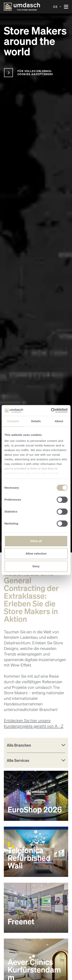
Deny (36, 566)
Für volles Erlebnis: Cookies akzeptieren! (35, 73)
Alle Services (18, 760)
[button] (57, 7)
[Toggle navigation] (66, 7)
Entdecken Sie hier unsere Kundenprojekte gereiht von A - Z (34, 723)
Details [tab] (36, 421)
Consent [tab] (13, 421)
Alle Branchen (19, 745)
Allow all (36, 541)
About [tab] (59, 421)
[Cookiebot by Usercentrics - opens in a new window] (51, 410)
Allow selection (36, 553)
